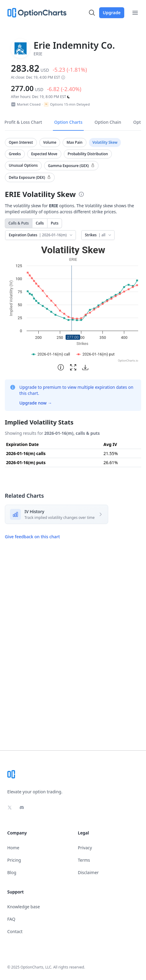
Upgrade (112, 13)
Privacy (85, 848)
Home (13, 848)
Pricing (14, 860)
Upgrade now (36, 403)
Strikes (99, 235)
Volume (50, 142)
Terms (84, 860)
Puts (55, 223)
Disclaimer (88, 872)
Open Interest (21, 142)
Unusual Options (23, 165)
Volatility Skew (105, 142)
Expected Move (44, 154)
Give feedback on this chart (32, 537)
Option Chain (108, 122)
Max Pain (74, 142)
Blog (12, 872)
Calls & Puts (19, 223)
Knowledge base (24, 907)
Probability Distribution (88, 154)
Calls (40, 223)
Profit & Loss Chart (23, 122)
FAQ (11, 919)
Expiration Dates (41, 235)
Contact (15, 931)
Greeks (15, 154)
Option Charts (68, 122)
